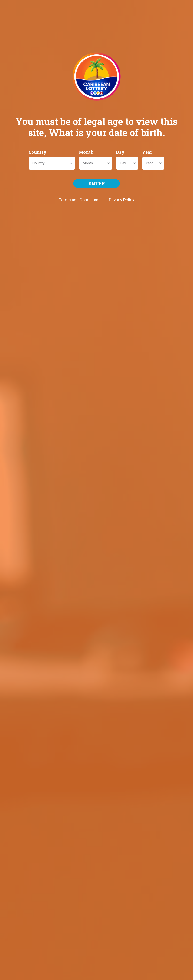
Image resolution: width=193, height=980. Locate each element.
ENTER (97, 183)
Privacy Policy (122, 200)
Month (86, 152)
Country (38, 152)
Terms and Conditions (79, 200)
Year (147, 152)
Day (120, 152)
